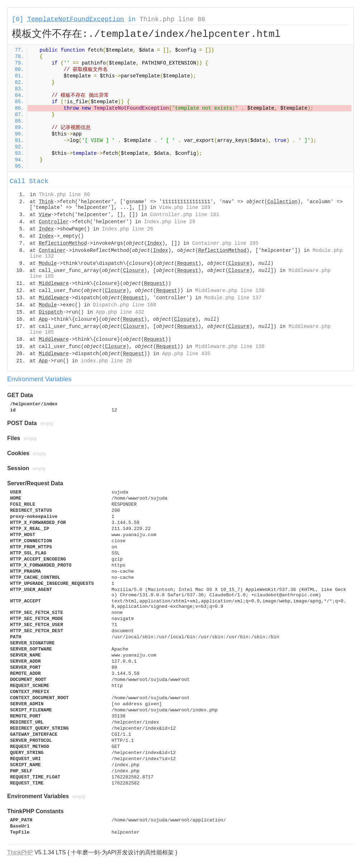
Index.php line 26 (128, 229)
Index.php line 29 (170, 222)
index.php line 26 (107, 361)
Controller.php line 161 (185, 215)
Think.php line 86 (172, 19)
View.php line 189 (185, 208)
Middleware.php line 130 (230, 291)
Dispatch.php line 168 (124, 305)
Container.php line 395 (225, 243)
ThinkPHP (20, 852)
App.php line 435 (186, 354)
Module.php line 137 (233, 298)
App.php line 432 (120, 312)
